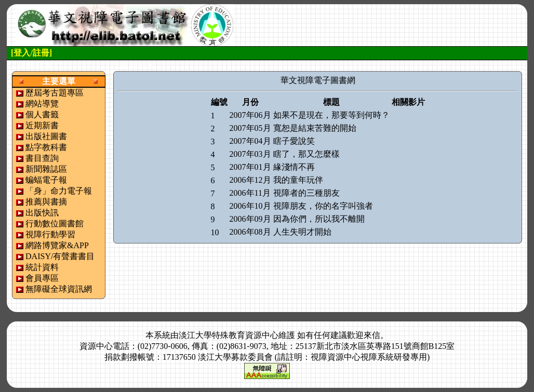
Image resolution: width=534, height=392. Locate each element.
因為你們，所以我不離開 (319, 219)
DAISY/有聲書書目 (60, 256)
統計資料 (42, 267)
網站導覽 (42, 104)
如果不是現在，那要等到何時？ (331, 115)
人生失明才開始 (302, 232)
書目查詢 (42, 158)
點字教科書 (46, 147)
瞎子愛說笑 (294, 141)
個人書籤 (42, 114)
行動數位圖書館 (55, 224)
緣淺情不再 (294, 167)
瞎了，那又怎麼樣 (306, 154)
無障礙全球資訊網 (59, 289)
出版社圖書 (46, 136)
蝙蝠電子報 (46, 180)
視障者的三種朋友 (306, 193)
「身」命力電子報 (59, 191)
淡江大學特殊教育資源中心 (229, 335)
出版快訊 (42, 213)
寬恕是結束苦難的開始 (315, 128)
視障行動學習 (50, 234)
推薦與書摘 (46, 202)
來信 (372, 335)
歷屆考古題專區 (55, 93)
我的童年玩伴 (298, 180)
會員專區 (42, 278)
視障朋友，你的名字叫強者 (323, 206)
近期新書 (42, 125)
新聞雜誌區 (46, 169)
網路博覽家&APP (57, 245)
